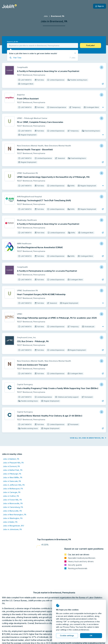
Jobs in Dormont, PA (11, 466)
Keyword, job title (12, 42)
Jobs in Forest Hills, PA (12, 500)
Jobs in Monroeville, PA (13, 503)
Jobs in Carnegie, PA (12, 492)
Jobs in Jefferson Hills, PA (14, 485)
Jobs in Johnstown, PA (12, 529)
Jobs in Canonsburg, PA (13, 507)
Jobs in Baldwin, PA (11, 459)
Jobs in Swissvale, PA (12, 481)
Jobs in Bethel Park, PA (13, 470)
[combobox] (43, 45)
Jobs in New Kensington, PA (15, 515)
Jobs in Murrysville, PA (12, 511)
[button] (90, 45)
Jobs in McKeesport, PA (13, 489)
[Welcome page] (9, 6)
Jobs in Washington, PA (13, 518)
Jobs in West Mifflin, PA (13, 477)
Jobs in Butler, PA (10, 522)
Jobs (46, 16)
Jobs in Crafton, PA (11, 496)
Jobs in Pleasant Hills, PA (13, 463)
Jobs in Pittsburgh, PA (12, 474)
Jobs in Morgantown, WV (14, 526)
